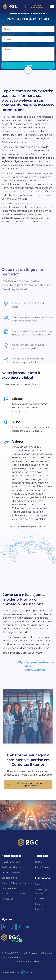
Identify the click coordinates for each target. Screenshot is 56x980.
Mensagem (9, 45)
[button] (52, 6)
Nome (6, 25)
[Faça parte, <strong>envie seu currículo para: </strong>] (48, 663)
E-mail (6, 35)
